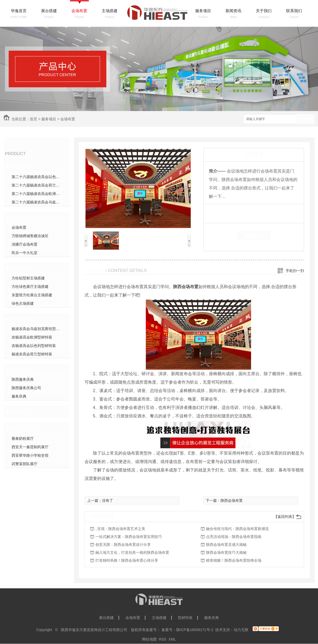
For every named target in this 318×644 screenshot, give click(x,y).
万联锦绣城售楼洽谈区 (30, 236)
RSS (163, 639)
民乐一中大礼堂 (25, 253)
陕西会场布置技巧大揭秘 (226, 552)
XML (172, 639)
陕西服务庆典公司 (26, 388)
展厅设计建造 (26, 428)
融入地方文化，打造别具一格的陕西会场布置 (132, 552)
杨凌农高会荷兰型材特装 (32, 354)
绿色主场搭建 (23, 303)
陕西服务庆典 (23, 379)
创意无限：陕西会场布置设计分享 (123, 545)
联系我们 (294, 11)
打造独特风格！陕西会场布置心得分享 (127, 560)
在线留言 (254, 236)
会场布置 (79, 11)
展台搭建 (49, 11)
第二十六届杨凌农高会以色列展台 (39, 177)
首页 (33, 119)
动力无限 (241, 630)
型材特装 (21, 319)
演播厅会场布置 (25, 244)
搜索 (305, 119)
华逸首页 (19, 11)
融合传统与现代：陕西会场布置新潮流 (237, 529)
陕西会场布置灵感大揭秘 (226, 545)
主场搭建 (110, 11)
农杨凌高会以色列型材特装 (34, 346)
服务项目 (203, 11)
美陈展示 (21, 412)
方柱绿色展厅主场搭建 (30, 287)
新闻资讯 (233, 11)
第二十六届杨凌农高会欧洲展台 (37, 194)
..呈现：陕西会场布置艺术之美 (120, 529)
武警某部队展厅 (25, 464)
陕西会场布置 (232, 500)
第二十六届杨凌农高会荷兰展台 (37, 185)
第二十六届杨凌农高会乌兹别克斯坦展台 (41, 202)
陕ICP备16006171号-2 (195, 630)
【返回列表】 (285, 517)
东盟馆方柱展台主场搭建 (32, 295)
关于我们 (264, 11)
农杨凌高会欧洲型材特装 (32, 337)
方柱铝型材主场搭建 (28, 278)
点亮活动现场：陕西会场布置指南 (234, 537)
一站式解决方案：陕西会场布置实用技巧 (129, 537)
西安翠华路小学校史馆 (30, 455)
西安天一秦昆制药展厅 (30, 447)
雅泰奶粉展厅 (23, 438)
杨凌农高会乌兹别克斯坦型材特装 (39, 329)
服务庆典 (21, 369)
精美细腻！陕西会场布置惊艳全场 (234, 560)
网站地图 (149, 639)
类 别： (218, 212)
